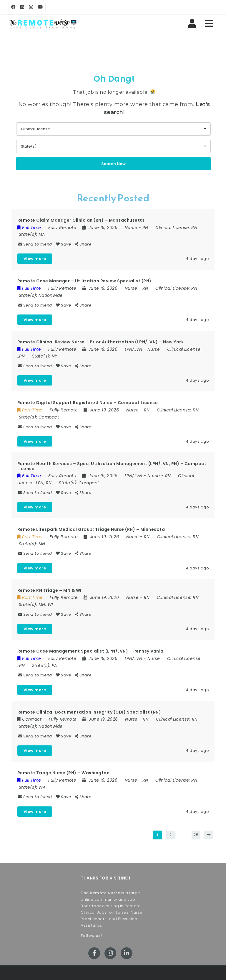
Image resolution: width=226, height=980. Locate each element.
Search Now (113, 164)
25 (196, 835)
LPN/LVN (134, 349)
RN (145, 228)
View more (35, 259)
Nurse (131, 228)
